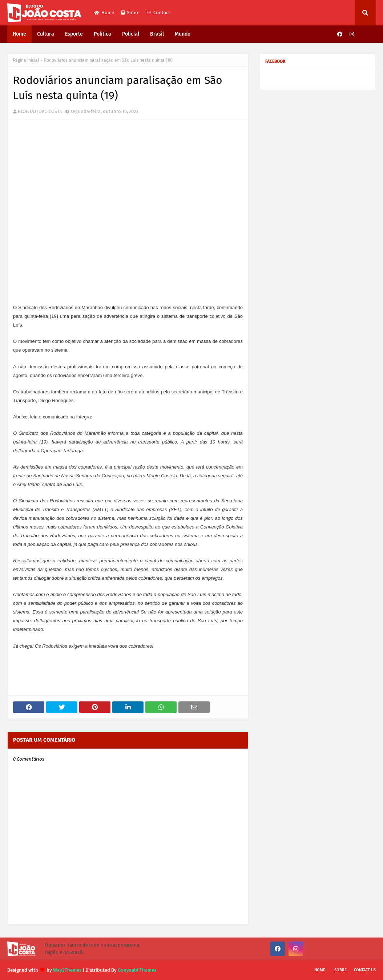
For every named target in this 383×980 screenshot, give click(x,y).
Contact (158, 13)
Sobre (130, 13)
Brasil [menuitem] (157, 34)
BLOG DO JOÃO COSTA (40, 111)
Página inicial (26, 60)
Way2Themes (67, 970)
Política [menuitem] (102, 34)
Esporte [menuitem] (74, 34)
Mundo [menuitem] (183, 34)
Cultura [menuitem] (46, 34)
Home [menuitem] (19, 34)
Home (104, 13)
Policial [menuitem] (131, 34)
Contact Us (365, 970)
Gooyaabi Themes (137, 970)
